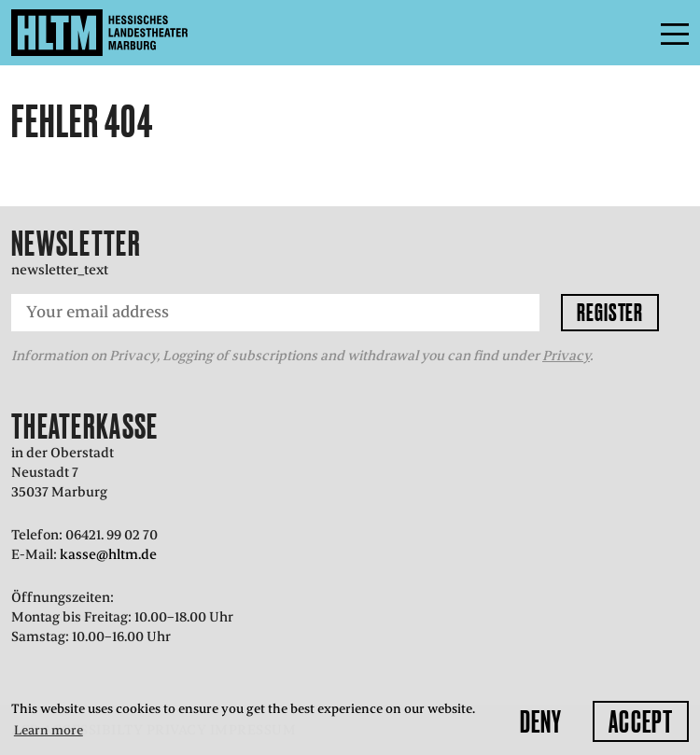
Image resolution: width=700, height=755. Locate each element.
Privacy (566, 356)
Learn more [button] (49, 730)
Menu (633, 33)
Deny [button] (541, 721)
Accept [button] (641, 721)
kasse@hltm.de (108, 554)
